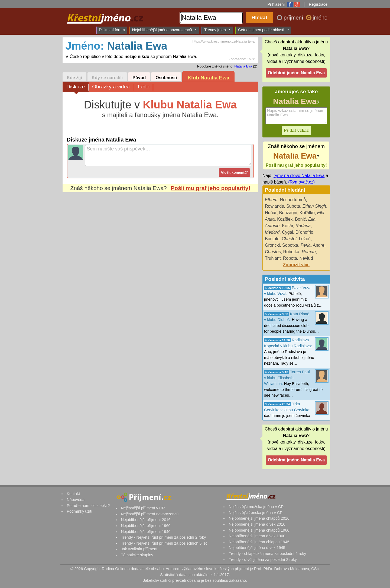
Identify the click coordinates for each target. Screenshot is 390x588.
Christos (273, 252)
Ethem (271, 200)
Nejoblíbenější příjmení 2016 (146, 520)
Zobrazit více (296, 265)
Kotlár (287, 226)
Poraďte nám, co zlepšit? (88, 506)
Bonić (300, 219)
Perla (306, 245)
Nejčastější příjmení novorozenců (150, 514)
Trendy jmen (217, 30)
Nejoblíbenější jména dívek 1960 (257, 536)
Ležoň (305, 239)
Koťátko (307, 213)
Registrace (318, 4)
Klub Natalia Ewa (209, 78)
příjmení (294, 18)
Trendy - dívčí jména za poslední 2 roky (263, 560)
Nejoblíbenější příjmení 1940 (146, 532)
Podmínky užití (79, 511)
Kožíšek (285, 219)
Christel (289, 239)
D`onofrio (304, 232)
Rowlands (274, 206)
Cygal (287, 232)
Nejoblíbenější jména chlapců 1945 (259, 542)
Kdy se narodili (107, 78)
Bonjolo (272, 239)
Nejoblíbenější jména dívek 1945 (257, 548)
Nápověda (76, 500)
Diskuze (77, 87)
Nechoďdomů (293, 200)
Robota (290, 258)
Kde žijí (74, 78)
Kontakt (73, 494)
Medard (272, 232)
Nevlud (306, 258)
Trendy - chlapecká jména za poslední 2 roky (267, 554)
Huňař (271, 213)
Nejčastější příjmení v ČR (143, 508)
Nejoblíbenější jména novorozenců (165, 30)
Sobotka (290, 245)
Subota (293, 206)
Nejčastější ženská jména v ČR (256, 513)
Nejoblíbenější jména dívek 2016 (257, 524)
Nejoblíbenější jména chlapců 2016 (259, 518)
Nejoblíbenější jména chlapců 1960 (259, 530)
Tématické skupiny (137, 555)
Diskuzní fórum (112, 30)
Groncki (272, 245)
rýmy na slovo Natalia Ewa (299, 176)
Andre (319, 245)
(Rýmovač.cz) (301, 182)
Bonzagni (288, 213)
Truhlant (273, 258)
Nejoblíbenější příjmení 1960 (146, 526)
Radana (303, 226)
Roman (309, 252)
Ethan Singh (314, 206)
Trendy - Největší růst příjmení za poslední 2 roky (163, 537)
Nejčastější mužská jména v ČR (256, 507)
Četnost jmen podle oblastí (264, 30)
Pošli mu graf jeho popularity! (211, 188)
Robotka (291, 252)
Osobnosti (166, 78)
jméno (320, 18)
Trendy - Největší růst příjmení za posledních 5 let (164, 543)
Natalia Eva (243, 66)
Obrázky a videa (113, 87)
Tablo (145, 87)
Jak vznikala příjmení (139, 549)
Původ (139, 78)
